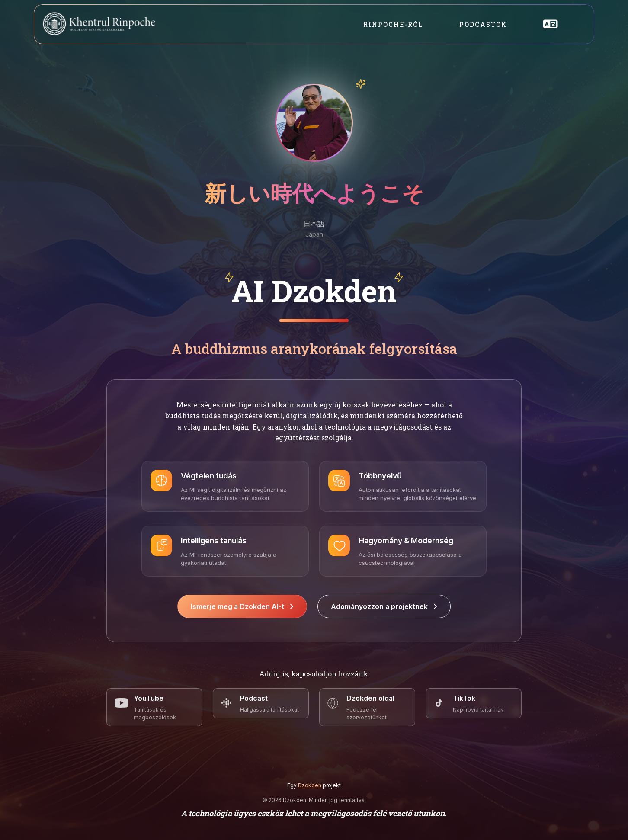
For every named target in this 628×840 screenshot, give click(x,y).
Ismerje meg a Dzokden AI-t (242, 606)
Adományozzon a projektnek (384, 606)
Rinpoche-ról (393, 24)
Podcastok (483, 24)
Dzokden (310, 785)
